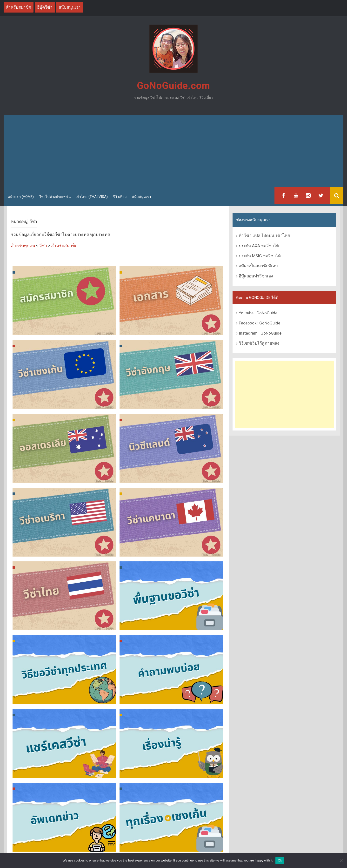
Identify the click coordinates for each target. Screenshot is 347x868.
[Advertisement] (173, 151)
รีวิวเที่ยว (120, 197)
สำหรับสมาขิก (64, 246)
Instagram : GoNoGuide (260, 333)
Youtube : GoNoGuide (258, 313)
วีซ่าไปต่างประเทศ (53, 197)
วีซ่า (43, 246)
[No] (341, 861)
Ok (280, 860)
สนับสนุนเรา (141, 197)
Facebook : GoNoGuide (260, 323)
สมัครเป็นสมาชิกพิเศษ (258, 266)
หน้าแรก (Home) (21, 197)
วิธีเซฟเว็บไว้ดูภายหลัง (259, 343)
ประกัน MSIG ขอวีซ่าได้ (260, 256)
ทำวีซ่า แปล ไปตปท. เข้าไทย (264, 236)
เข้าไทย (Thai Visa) (92, 197)
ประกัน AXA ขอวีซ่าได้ (259, 246)
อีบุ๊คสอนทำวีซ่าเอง (256, 276)
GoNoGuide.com (173, 86)
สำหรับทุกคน (23, 246)
